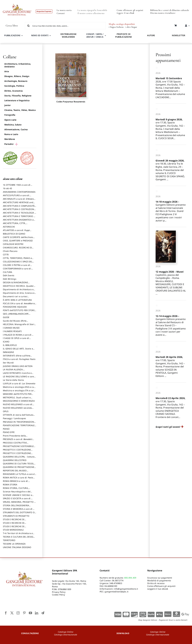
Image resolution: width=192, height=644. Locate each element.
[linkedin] (37, 613)
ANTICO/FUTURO (17, 197)
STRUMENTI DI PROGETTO (16, 516)
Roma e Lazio (11, 134)
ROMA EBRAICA (16, 482)
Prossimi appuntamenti (168, 57)
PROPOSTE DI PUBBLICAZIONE (124, 35)
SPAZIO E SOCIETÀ (18, 500)
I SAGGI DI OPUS (17, 339)
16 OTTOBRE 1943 (18, 186)
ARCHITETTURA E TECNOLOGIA (19, 214)
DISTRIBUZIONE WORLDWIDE (68, 35)
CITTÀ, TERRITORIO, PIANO (18, 259)
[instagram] (18, 613)
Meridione (10, 139)
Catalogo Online (66, 632)
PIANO (6, 429)
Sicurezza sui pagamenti (160, 578)
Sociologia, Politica (14, 86)
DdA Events (9, 275)
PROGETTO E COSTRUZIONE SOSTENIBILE (17, 455)
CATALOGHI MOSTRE (13, 244)
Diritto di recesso (156, 583)
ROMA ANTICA (19, 479)
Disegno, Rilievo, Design (17, 76)
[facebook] (6, 613)
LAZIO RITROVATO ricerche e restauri (17, 374)
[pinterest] (24, 613)
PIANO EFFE (9, 432)
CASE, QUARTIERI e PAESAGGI (18, 241)
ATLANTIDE (17, 232)
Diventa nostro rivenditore (163, 13)
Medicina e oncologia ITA (19, 392)
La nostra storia (64, 10)
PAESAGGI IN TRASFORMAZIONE (19, 423)
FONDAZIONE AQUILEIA (15, 307)
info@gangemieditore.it (126, 589)
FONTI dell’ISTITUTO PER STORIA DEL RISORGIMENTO (19, 312)
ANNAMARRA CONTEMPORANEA (19, 192)
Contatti (61, 13)
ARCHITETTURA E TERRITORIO (19, 218)
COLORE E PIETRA (17, 266)
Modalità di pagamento (159, 580)
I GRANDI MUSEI (11, 328)
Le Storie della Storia (13, 380)
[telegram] (43, 613)
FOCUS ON (20, 305)
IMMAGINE (8, 352)
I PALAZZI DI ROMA (18, 336)
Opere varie (10, 120)
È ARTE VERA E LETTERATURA (17, 300)
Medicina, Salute (13, 125)
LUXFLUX (19, 383)
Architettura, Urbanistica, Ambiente (18, 65)
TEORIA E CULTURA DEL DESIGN (19, 538)
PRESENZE (18, 441)
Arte (7, 71)
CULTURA (8, 272)
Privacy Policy (59, 592)
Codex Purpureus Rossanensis (71, 102)
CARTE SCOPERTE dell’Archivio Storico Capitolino (18, 239)
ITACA (19, 359)
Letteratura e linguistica (17, 100)
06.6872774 (118, 580)
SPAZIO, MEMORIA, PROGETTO (19, 503)
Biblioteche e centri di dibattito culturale (170, 10)
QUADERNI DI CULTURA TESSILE (19, 465)
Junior (8, 105)
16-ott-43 (7, 188)
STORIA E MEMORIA (19, 510)
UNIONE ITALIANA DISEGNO (17, 547)
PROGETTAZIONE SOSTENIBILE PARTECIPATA (18, 448)
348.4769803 (116, 583)
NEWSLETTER (179, 35)
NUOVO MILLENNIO (19, 406)
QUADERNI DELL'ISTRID (15, 460)
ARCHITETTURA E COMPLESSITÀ (20, 207)
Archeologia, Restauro (16, 81)
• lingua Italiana (116, 27)
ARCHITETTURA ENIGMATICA (19, 221)
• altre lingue (131, 27)
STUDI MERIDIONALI (13, 530)
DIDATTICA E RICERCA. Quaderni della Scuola (19, 287)
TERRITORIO (9, 540)
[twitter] (12, 613)
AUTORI (151, 35)
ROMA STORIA (10, 485)
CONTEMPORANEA (18, 270)
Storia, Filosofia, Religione (18, 96)
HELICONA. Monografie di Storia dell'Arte (19, 326)
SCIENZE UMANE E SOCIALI (18, 496)
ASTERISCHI (9, 227)
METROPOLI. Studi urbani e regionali (17, 399)
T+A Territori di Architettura (19, 535)
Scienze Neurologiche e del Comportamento (17, 493)
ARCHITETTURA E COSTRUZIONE (19, 211)
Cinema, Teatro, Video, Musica (20, 110)
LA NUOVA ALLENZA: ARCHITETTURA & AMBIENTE (17, 371)
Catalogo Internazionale (66, 635)
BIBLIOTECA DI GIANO (14, 234)
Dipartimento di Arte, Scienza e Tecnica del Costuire (19, 294)
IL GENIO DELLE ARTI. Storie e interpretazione (18, 350)
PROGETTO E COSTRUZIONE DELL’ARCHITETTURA (17, 451)
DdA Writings (10, 279)
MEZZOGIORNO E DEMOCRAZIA (19, 401)
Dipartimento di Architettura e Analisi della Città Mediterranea (19, 291)
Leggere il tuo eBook (125, 13)
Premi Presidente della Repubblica (14, 437)
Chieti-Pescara (10, 251)
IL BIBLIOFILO (10, 345)
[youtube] (30, 613)
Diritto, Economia (13, 91)
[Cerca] (29, 26)
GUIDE (6, 317)
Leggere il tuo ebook (158, 589)
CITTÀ (6, 255)
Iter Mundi (8, 363)
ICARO (6, 342)
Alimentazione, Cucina (16, 129)
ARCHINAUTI (19, 200)
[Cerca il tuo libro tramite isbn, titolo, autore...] (65, 26)
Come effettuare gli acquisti (130, 10)
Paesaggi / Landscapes (14, 418)
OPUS (6, 411)
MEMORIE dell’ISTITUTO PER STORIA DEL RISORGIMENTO (17, 395)
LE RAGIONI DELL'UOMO (19, 378)
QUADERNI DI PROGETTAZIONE (20, 468)
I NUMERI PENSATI (12, 331)
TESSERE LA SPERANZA (14, 544)
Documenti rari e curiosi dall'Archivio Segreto (15, 298)
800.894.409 (130, 578)
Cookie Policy (58, 595)
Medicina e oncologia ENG (19, 388)
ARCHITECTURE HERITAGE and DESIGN (18, 204)
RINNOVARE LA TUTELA (20, 475)
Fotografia (10, 115)
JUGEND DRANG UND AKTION (18, 366)
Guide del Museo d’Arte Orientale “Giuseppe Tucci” (16, 322)
